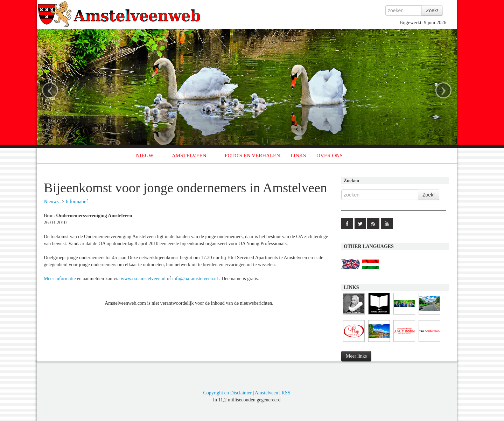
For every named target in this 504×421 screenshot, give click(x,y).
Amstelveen (267, 393)
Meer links (356, 356)
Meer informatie (60, 279)
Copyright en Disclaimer (227, 393)
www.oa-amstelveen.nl (143, 279)
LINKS (298, 156)
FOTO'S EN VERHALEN (252, 156)
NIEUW (145, 156)
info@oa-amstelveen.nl (195, 279)
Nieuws (51, 202)
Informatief (77, 202)
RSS (286, 393)
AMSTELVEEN (189, 156)
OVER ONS (330, 156)
